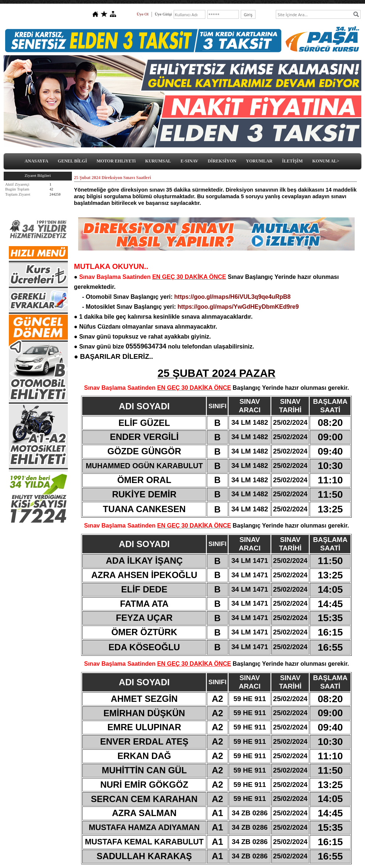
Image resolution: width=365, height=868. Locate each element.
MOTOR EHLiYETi (116, 161)
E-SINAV (190, 161)
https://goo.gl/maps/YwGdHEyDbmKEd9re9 (238, 307)
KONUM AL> (326, 161)
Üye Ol (143, 14)
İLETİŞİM (292, 161)
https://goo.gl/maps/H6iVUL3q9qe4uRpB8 (233, 297)
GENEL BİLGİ (72, 161)
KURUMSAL (158, 161)
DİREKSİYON (222, 161)
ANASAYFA (36, 161)
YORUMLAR (259, 161)
